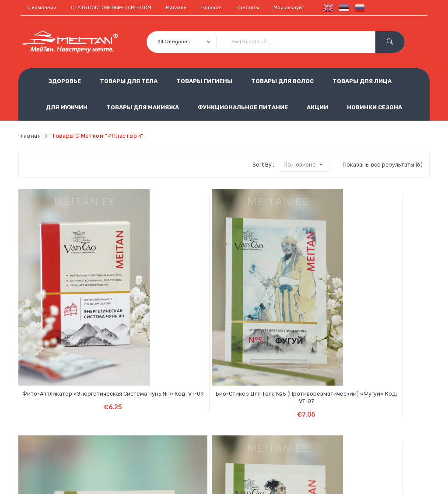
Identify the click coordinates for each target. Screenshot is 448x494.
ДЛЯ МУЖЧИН (67, 107)
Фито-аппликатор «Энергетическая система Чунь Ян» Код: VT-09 (51, 305)
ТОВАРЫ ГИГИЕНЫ (204, 81)
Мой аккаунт (289, 8)
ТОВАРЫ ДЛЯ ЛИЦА (362, 81)
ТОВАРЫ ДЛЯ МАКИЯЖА (143, 107)
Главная (30, 136)
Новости (212, 8)
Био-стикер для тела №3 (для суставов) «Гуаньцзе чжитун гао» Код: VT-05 (189, 305)
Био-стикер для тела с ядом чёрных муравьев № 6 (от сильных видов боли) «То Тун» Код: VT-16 (328, 309)
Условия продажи (181, 401)
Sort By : (263, 165)
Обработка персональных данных (204, 416)
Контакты (248, 8)
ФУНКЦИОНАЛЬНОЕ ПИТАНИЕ (243, 107)
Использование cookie (188, 430)
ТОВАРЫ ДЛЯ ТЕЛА (129, 81)
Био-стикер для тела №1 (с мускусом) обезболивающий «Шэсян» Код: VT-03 (259, 305)
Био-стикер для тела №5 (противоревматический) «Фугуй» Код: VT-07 (120, 305)
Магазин (176, 8)
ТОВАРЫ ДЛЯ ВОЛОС (282, 81)
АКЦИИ (317, 107)
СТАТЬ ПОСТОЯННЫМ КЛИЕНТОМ (111, 8)
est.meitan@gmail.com (328, 444)
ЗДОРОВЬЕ (65, 81)
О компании (42, 8)
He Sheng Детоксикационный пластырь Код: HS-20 (397, 301)
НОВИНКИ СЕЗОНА (374, 107)
